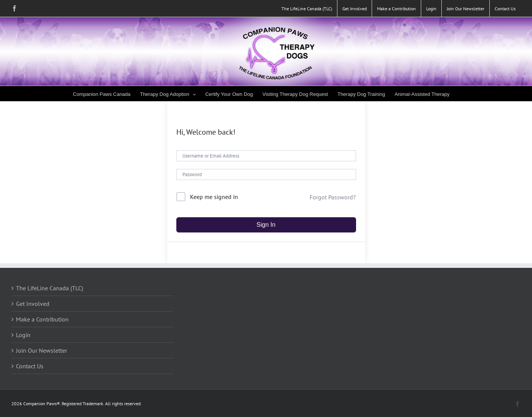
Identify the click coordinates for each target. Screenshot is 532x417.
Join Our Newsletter (42, 350)
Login (23, 335)
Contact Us (30, 366)
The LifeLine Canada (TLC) (50, 288)
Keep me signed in (214, 197)
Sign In (266, 225)
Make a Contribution (42, 319)
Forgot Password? (333, 197)
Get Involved (33, 304)
